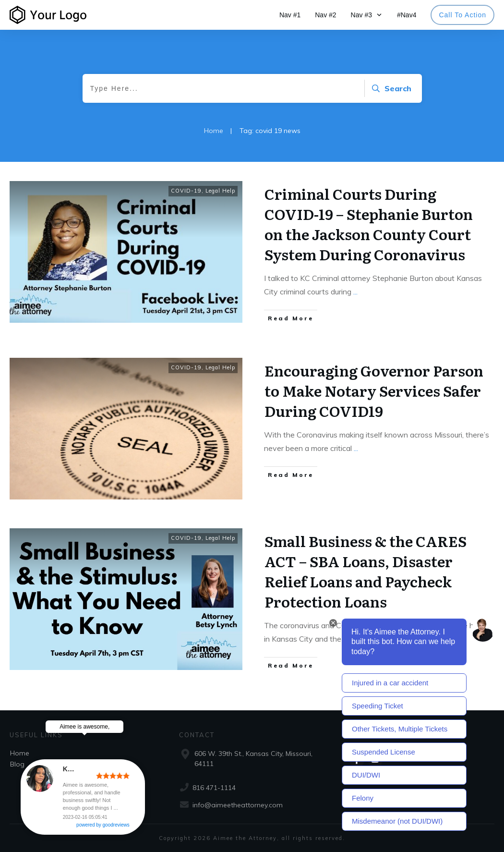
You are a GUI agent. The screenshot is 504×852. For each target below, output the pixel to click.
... (355, 292)
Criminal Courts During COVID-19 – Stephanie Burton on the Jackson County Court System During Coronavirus (369, 224)
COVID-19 (186, 191)
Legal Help (220, 191)
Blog (17, 764)
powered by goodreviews (147, 830)
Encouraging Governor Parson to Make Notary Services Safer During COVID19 (374, 390)
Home (20, 753)
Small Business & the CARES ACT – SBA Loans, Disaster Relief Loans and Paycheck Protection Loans (366, 571)
